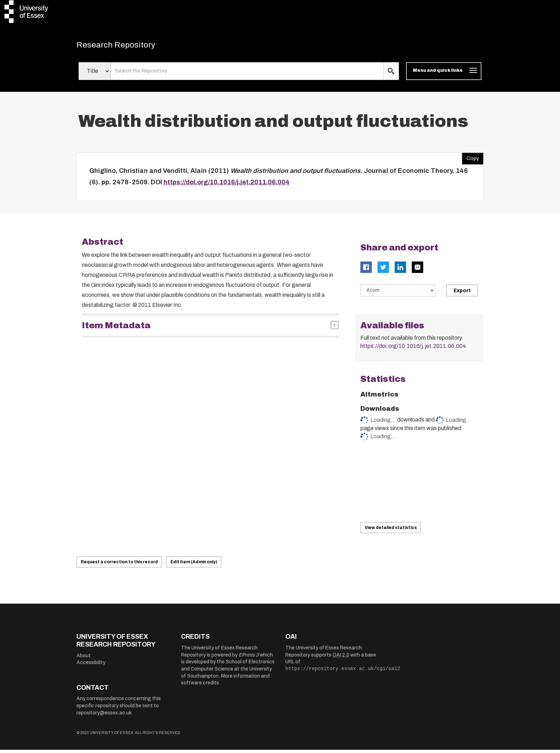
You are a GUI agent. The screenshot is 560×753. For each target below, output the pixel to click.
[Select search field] (94, 74)
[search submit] (391, 74)
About (84, 659)
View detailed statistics (391, 531)
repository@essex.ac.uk (104, 716)
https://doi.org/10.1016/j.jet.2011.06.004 (227, 185)
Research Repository (127, 46)
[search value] (247, 74)
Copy (470, 160)
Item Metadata (116, 329)
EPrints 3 (249, 658)
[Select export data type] (398, 294)
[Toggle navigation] (444, 74)
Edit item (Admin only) (194, 565)
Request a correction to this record (119, 565)
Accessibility (91, 666)
